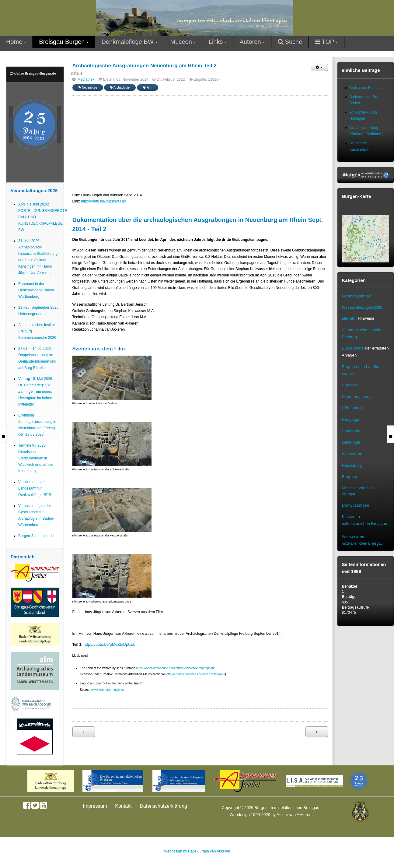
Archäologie (120, 88)
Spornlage (351, 431)
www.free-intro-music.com (109, 690)
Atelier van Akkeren (294, 815)
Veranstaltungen (357, 296)
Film (148, 88)
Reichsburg (352, 465)
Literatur (349, 318)
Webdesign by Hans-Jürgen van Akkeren (197, 851)
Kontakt (123, 806)
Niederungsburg (356, 397)
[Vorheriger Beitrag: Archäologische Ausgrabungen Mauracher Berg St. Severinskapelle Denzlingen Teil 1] (84, 732)
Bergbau (350, 477)
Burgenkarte (353, 348)
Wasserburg (353, 454)
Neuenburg (88, 88)
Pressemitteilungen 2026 (362, 307)
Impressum (95, 806)
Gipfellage (351, 442)
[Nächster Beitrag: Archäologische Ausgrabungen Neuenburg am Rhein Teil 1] (317, 732)
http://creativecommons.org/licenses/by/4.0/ (196, 674)
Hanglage (351, 419)
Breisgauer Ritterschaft (368, 88)
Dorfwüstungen (356, 505)
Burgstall (350, 385)
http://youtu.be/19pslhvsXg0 (103, 201)
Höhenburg (352, 408)
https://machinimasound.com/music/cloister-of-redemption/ (175, 668)
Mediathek (86, 79)
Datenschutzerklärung (163, 806)
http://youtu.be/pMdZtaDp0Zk (109, 644)
